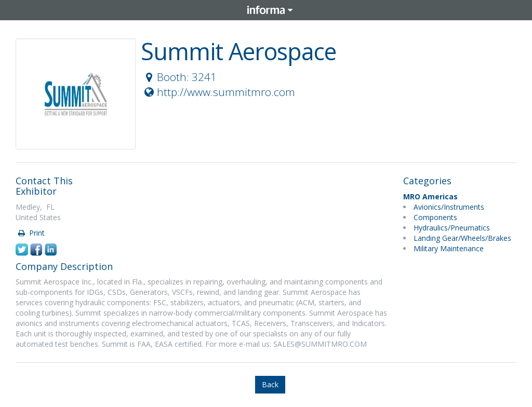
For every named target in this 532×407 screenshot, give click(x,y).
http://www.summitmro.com (218, 92)
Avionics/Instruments (449, 207)
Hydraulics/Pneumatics (452, 228)
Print (31, 233)
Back (270, 384)
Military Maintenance (449, 248)
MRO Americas (430, 196)
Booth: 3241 (179, 77)
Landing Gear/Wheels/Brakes (462, 238)
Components (435, 217)
